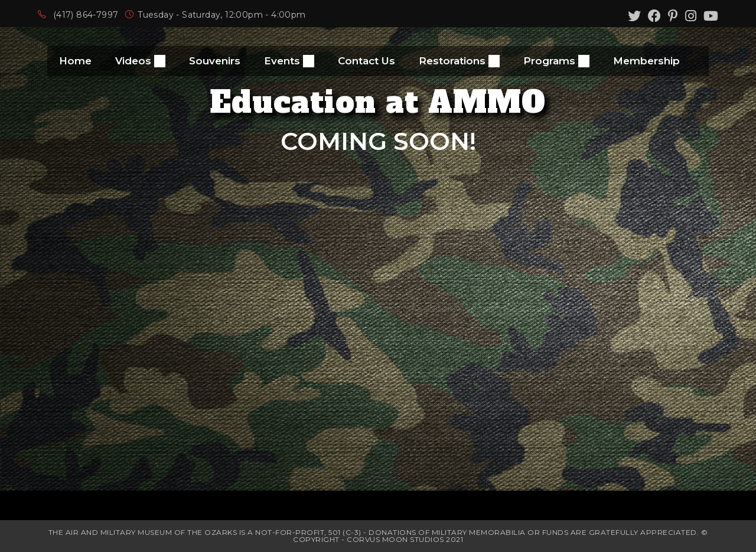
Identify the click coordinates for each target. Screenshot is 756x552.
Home (75, 61)
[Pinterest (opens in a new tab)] (673, 16)
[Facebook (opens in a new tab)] (654, 16)
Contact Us (366, 61)
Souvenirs (215, 61)
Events (289, 61)
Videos (140, 61)
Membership (646, 61)
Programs (556, 61)
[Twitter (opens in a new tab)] (634, 16)
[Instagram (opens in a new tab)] (691, 16)
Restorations (459, 61)
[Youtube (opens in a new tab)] (709, 16)
